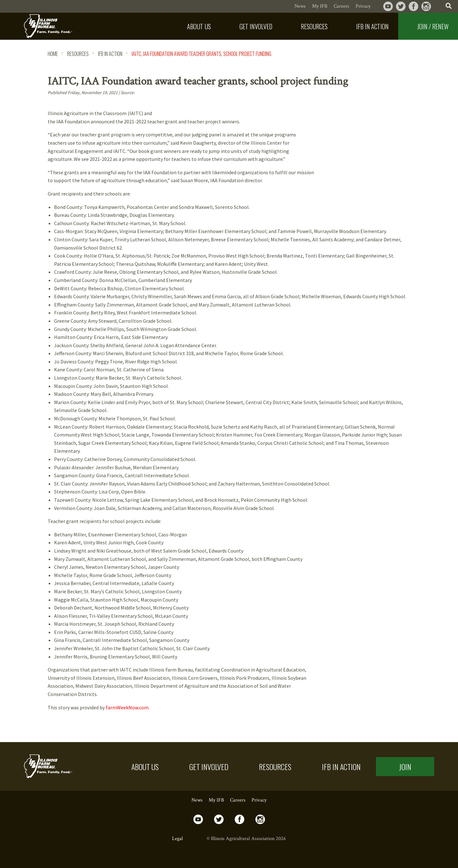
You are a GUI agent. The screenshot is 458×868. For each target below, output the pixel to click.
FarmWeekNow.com (127, 707)
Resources (78, 54)
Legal (177, 839)
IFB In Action (110, 54)
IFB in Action (341, 767)
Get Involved (209, 767)
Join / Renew (433, 26)
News (300, 6)
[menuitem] (194, 26)
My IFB (320, 6)
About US (145, 767)
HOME (53, 54)
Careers (341, 6)
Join (405, 767)
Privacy (363, 6)
